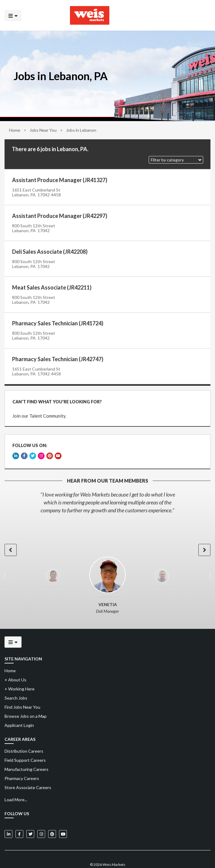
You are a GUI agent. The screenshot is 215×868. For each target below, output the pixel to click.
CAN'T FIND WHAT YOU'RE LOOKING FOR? (54, 399)
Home (15, 130)
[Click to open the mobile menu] (13, 15)
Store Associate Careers (28, 772)
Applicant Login (19, 710)
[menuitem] (107, 736)
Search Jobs (16, 682)
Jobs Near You (43, 130)
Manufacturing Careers (26, 754)
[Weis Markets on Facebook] (19, 819)
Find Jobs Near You (22, 692)
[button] (176, 160)
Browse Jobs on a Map (26, 701)
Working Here (20, 673)
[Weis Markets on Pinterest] (52, 819)
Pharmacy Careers (22, 763)
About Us (15, 664)
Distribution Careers (24, 736)
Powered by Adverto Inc (108, 858)
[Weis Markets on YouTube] (63, 819)
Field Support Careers (25, 745)
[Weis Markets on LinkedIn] (8, 819)
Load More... (16, 784)
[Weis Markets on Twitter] (30, 819)
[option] (107, 487)
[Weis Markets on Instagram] (41, 819)
